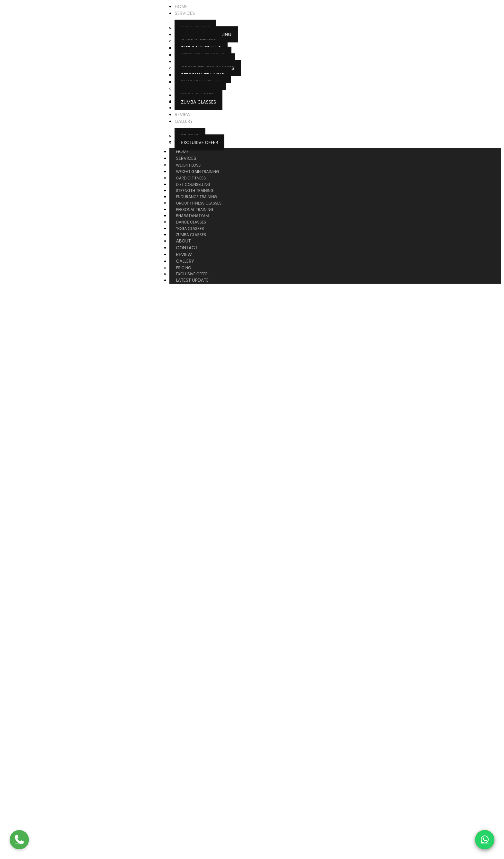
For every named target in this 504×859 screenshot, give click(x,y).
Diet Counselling (193, 184)
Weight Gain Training (197, 172)
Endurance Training (196, 197)
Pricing (183, 268)
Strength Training (195, 191)
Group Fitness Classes (199, 203)
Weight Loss (188, 165)
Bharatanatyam (192, 216)
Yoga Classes (190, 228)
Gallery (191, 261)
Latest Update (192, 280)
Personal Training (194, 210)
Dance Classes (191, 222)
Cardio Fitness (191, 178)
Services (192, 158)
